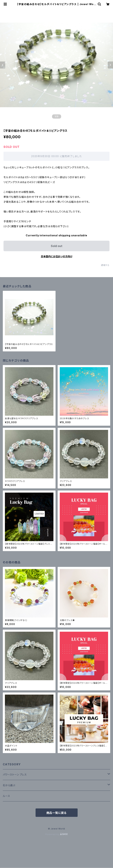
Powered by (57, 834)
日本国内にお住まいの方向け (57, 256)
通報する (105, 265)
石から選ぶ (9, 785)
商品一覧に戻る (57, 813)
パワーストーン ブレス (15, 775)
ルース (6, 796)
